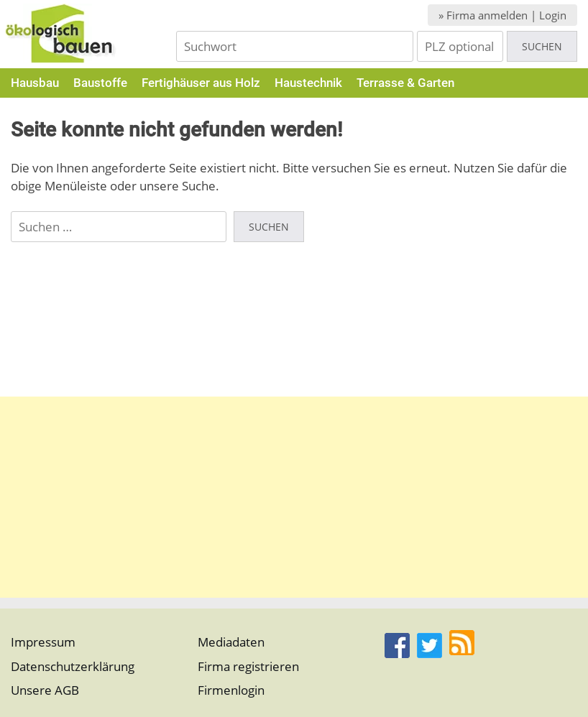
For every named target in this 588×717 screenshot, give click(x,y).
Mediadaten (231, 642)
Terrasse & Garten (405, 83)
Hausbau (35, 83)
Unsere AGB (45, 690)
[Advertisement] (294, 497)
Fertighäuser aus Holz (201, 83)
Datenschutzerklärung (73, 666)
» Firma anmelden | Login (502, 15)
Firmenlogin (231, 690)
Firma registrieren (248, 666)
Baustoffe (100, 83)
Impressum (43, 642)
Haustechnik (308, 83)
